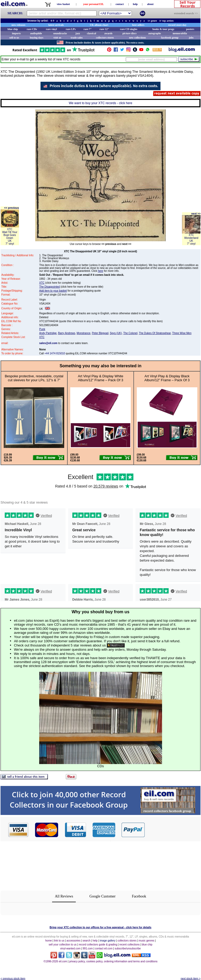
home (49, 941)
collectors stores (105, 38)
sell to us (14, 38)
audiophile (36, 33)
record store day (177, 25)
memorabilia (180, 33)
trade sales (77, 38)
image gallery (107, 941)
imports (16, 33)
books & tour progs (163, 29)
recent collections (130, 945)
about (150, 4)
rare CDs (32, 29)
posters (190, 29)
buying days (36, 38)
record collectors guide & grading (98, 945)
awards (108, 33)
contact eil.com (104, 948)
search (87, 941)
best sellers (138, 25)
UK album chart (99, 25)
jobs (191, 38)
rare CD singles (129, 29)
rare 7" (87, 29)
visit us (57, 38)
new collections (138, 38)
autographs (154, 33)
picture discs (129, 33)
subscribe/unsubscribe (128, 948)
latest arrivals (56, 25)
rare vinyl (52, 29)
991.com (88, 948)
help (135, 4)
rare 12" (104, 29)
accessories (74, 941)
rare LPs (71, 29)
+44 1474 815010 (55, 353)
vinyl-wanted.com (70, 948)
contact (120, 4)
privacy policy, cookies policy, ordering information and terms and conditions (113, 961)
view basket (63, 4)
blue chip (13, 29)
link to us (59, 941)
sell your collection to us (63, 945)
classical (91, 33)
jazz (78, 33)
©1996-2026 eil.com (55, 961)
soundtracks (60, 33)
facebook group (170, 38)
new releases (19, 25)
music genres (146, 941)
